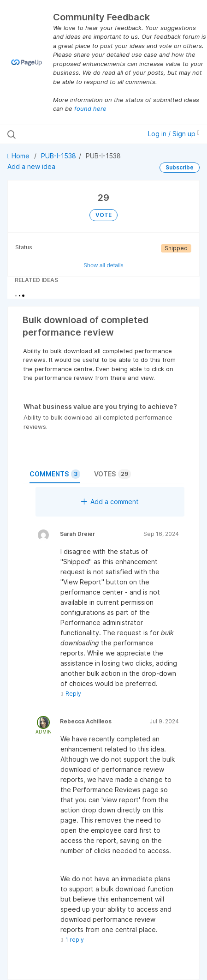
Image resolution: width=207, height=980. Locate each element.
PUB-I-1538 (59, 156)
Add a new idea (31, 166)
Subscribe (180, 167)
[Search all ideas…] (63, 134)
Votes (112, 474)
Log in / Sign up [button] (174, 134)
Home (19, 156)
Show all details (103, 265)
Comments (55, 474)
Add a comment (110, 502)
